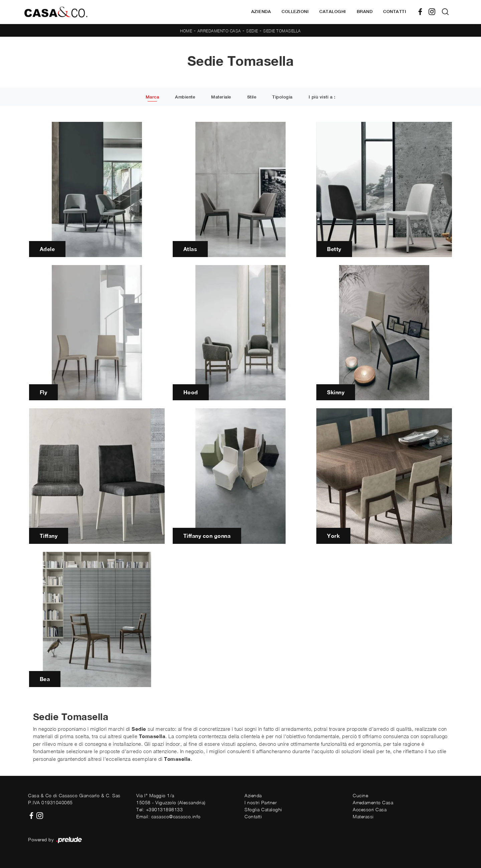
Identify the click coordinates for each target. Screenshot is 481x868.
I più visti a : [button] (322, 97)
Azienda (261, 12)
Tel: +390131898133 (159, 809)
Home (186, 31)
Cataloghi (333, 12)
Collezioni (295, 12)
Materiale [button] (221, 97)
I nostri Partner (261, 802)
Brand (365, 12)
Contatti (395, 12)
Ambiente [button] (185, 97)
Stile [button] (252, 97)
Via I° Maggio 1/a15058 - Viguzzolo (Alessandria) (171, 799)
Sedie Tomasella (282, 31)
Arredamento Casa (219, 31)
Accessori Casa (370, 809)
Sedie (252, 31)
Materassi (363, 816)
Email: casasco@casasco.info (169, 816)
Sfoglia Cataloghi (263, 809)
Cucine (360, 795)
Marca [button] (152, 97)
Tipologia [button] (282, 97)
